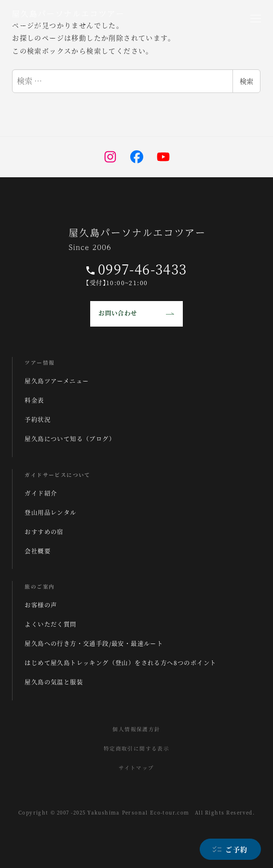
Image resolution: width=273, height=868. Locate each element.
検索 (246, 81)
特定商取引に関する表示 (136, 748)
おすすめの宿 (44, 532)
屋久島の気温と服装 (54, 682)
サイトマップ (136, 768)
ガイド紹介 (41, 493)
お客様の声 (41, 605)
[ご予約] (230, 849)
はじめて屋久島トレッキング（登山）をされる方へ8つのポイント (120, 663)
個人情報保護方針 (136, 729)
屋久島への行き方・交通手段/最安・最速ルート (94, 644)
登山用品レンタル (50, 513)
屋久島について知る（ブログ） (70, 439)
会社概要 (38, 551)
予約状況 (38, 420)
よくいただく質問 (50, 624)
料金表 (34, 400)
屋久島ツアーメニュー (57, 381)
